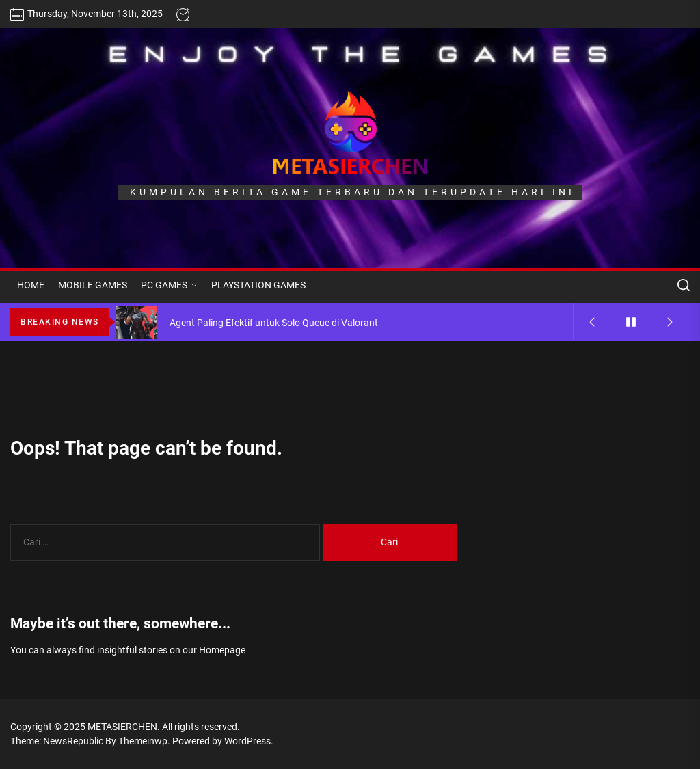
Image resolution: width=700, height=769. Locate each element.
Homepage (222, 650)
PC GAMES (169, 285)
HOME (31, 285)
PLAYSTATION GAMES (258, 285)
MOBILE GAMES (93, 285)
